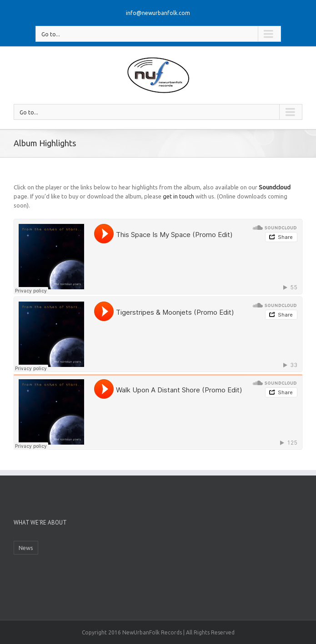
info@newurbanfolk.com (158, 13)
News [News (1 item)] (26, 548)
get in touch (178, 196)
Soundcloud (275, 187)
